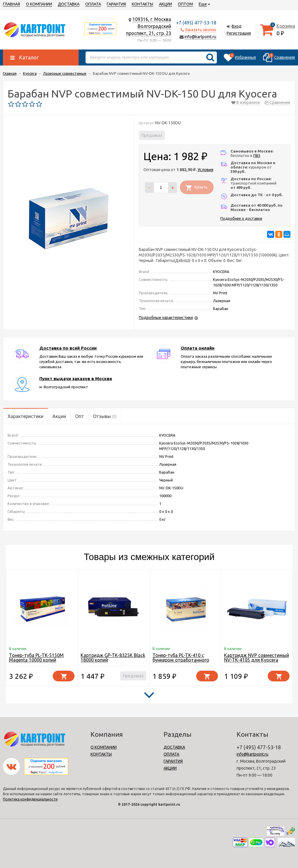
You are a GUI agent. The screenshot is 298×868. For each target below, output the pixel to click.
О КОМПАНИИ (39, 4)
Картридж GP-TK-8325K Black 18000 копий (113, 658)
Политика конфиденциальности (30, 799)
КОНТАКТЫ (142, 4)
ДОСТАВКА (69, 4)
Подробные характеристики (166, 318)
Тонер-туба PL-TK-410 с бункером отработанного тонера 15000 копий (181, 660)
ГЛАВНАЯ (11, 4)
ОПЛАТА (93, 4)
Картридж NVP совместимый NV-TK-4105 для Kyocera (257, 658)
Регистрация (239, 33)
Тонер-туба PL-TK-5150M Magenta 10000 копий (36, 658)
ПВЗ (257, 155)
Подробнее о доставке (241, 218)
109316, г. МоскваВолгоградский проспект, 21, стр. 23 (149, 26)
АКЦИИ (165, 4)
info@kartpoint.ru (200, 37)
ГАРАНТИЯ (116, 4)
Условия (205, 170)
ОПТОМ (185, 4)
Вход (237, 26)
